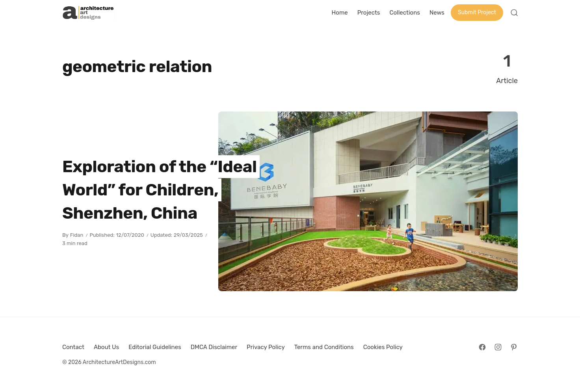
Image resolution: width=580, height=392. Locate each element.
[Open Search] (514, 13)
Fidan (77, 235)
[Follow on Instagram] (498, 347)
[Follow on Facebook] (482, 347)
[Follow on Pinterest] (514, 347)
